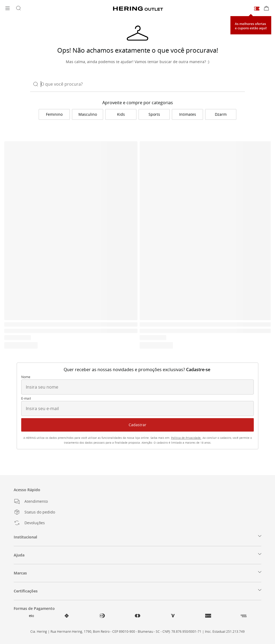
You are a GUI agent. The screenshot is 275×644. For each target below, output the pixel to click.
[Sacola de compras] (266, 9)
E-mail (26, 399)
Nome (26, 377)
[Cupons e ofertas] (257, 8)
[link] (54, 114)
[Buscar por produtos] (18, 9)
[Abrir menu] (8, 9)
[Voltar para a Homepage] (138, 9)
